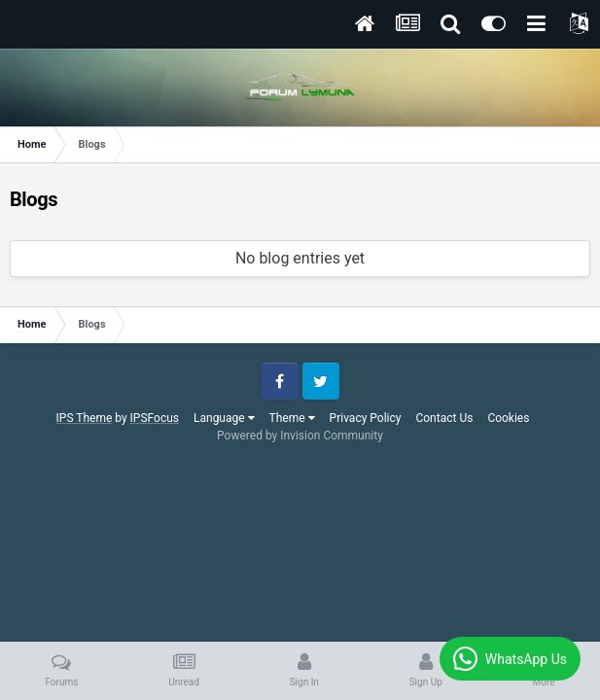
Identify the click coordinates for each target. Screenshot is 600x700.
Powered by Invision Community (300, 436)
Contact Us (444, 418)
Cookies (508, 418)
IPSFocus (155, 418)
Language (224, 418)
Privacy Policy (366, 418)
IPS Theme (85, 418)
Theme (292, 418)
